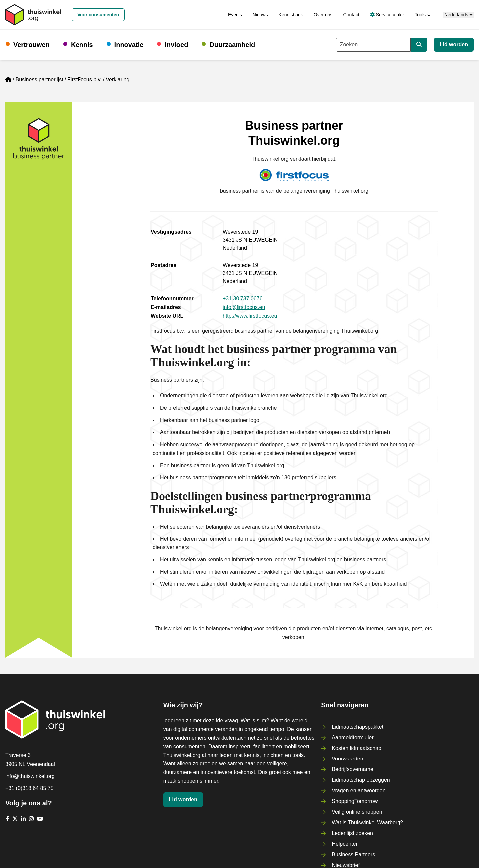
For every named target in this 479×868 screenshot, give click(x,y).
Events (235, 15)
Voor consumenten (98, 15)
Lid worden (454, 44)
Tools (420, 15)
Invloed (176, 45)
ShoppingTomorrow (355, 801)
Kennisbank (291, 15)
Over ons (323, 15)
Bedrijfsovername (352, 769)
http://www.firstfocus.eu (250, 316)
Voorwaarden (347, 759)
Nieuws (260, 15)
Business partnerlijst (39, 79)
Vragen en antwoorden (358, 791)
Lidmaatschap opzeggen (361, 780)
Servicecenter (387, 15)
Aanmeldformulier (352, 737)
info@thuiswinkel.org (30, 776)
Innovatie (129, 45)
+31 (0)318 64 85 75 (29, 788)
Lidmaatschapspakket (357, 727)
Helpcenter (344, 844)
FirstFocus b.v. (84, 79)
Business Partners (353, 855)
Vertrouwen (31, 45)
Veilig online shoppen (357, 812)
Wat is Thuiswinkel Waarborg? (367, 823)
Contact (351, 15)
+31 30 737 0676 (243, 298)
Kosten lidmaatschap (356, 748)
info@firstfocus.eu (244, 307)
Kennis (82, 45)
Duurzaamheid (232, 45)
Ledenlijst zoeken (352, 833)
